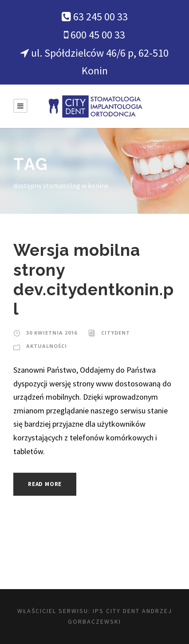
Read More (45, 484)
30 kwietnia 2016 (52, 333)
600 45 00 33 (98, 35)
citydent (116, 333)
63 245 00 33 (100, 17)
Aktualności (47, 346)
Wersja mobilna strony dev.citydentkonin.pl (94, 280)
